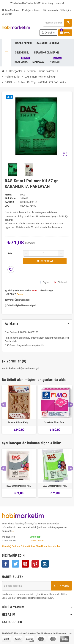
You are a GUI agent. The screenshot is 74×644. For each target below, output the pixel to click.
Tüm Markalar (11, 10)
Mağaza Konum (31, 10)
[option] (19, 410)
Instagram (45, 564)
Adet (10, 253)
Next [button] (71, 405)
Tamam (62, 586)
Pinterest (61, 282)
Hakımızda (51, 10)
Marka (8, 195)
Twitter (15, 564)
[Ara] (58, 23)
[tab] (37, 324)
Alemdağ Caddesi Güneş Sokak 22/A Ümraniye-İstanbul (31, 546)
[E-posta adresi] (26, 586)
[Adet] (44, 253)
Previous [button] (3, 405)
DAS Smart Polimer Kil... (19, 486)
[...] (13, 531)
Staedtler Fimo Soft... (55, 422)
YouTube (25, 564)
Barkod (9, 202)
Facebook (6, 564)
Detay (20, 294)
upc (7, 206)
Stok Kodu (10, 198)
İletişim (65, 10)
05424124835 (37, 540)
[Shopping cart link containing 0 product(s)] (65, 33)
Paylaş (44, 282)
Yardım (7, 14)
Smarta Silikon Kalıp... (19, 422)
